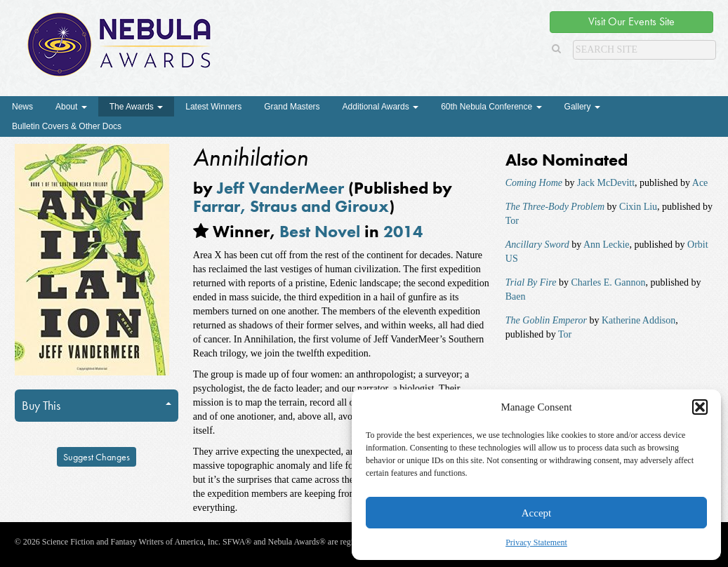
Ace (700, 183)
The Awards (136, 107)
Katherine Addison (638, 320)
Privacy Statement (536, 542)
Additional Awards (381, 107)
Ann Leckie (607, 245)
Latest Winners (213, 107)
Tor (512, 221)
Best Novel (320, 231)
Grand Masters (292, 107)
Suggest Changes (97, 457)
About (71, 107)
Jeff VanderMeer (280, 188)
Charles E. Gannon (608, 282)
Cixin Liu (638, 207)
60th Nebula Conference (491, 107)
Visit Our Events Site (631, 21)
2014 (403, 231)
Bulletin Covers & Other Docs (67, 126)
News (22, 107)
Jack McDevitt (606, 183)
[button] (700, 407)
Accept (536, 513)
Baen (516, 296)
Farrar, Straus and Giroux (291, 206)
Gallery (582, 107)
